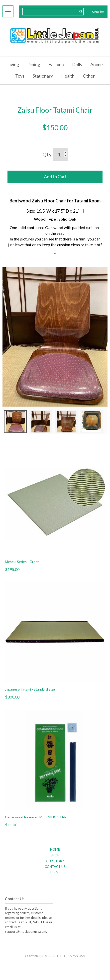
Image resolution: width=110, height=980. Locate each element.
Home (55, 849)
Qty (47, 154)
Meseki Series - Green (22, 562)
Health (68, 76)
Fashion (56, 64)
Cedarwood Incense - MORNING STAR (36, 817)
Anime (97, 64)
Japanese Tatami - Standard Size (30, 689)
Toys (20, 76)
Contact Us (55, 867)
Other (89, 76)
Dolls (77, 64)
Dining (34, 64)
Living (13, 64)
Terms (55, 872)
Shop (55, 855)
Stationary (43, 76)
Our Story (55, 861)
